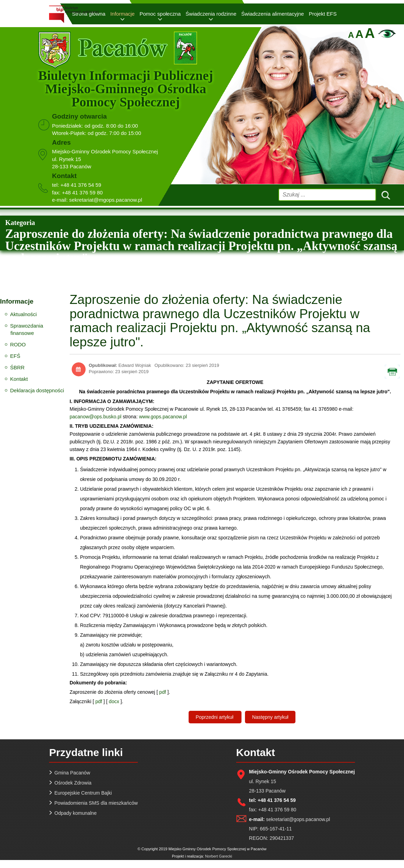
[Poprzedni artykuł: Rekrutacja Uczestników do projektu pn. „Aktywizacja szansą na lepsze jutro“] (215, 717)
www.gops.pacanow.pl (163, 417)
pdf (163, 692)
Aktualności (23, 314)
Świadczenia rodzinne (211, 14)
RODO (18, 344)
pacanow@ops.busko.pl (96, 417)
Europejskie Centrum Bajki (83, 793)
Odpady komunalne (75, 813)
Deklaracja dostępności (37, 390)
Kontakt (19, 379)
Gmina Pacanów (72, 773)
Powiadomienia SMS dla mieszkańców (96, 803)
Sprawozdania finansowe (27, 329)
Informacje (122, 14)
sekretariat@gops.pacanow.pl (298, 819)
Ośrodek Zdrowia (73, 783)
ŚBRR (17, 367)
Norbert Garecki (219, 856)
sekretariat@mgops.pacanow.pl (106, 200)
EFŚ (15, 356)
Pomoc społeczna (160, 14)
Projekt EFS (323, 14)
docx (114, 701)
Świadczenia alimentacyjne (272, 14)
